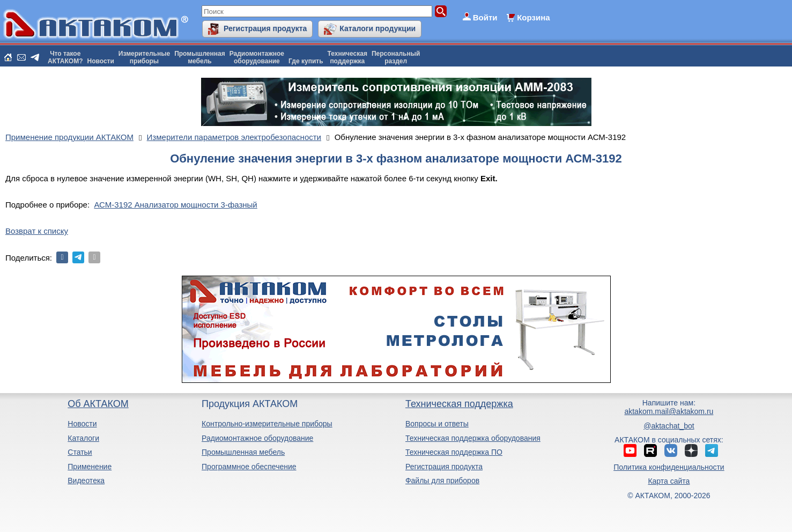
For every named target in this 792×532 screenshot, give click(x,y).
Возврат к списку (37, 231)
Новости (101, 61)
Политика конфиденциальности (669, 467)
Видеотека (86, 481)
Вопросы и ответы (437, 424)
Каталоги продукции (378, 28)
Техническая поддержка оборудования (473, 438)
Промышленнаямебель (200, 57)
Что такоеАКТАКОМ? (65, 57)
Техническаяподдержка (347, 57)
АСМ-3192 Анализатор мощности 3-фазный (175, 205)
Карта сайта (669, 481)
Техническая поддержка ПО (454, 452)
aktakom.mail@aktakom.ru (669, 411)
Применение (90, 467)
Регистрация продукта (265, 28)
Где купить (306, 61)
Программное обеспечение (249, 467)
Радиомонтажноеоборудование (257, 57)
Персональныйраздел (396, 57)
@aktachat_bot (669, 426)
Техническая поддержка (459, 404)
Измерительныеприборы (144, 57)
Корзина (533, 17)
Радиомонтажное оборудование (257, 438)
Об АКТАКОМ (98, 404)
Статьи (80, 452)
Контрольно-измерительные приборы (267, 424)
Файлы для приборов (442, 481)
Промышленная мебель (243, 452)
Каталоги (83, 438)
